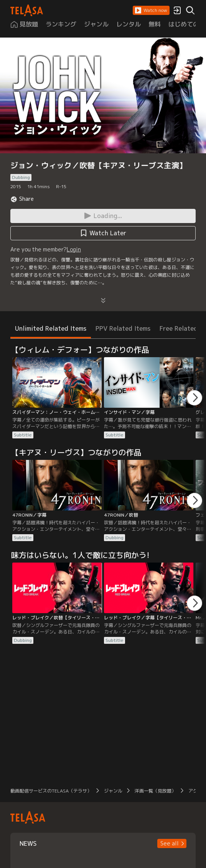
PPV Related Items (123, 328)
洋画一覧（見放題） (155, 791)
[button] (151, 10)
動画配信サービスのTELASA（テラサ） (51, 791)
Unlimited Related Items (51, 328)
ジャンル (113, 791)
